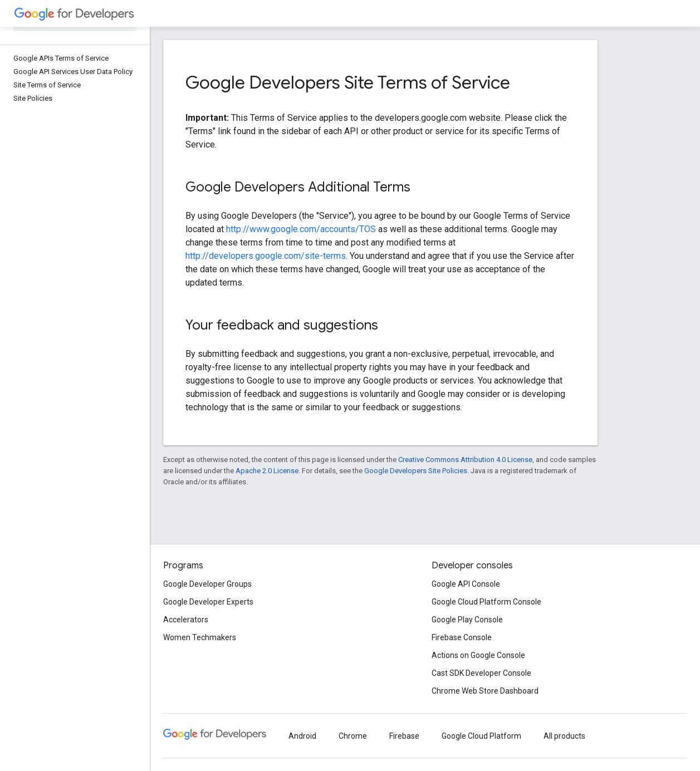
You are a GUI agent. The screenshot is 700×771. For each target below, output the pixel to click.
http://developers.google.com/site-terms (266, 256)
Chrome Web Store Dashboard (485, 691)
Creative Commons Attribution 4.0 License (465, 460)
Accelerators (186, 620)
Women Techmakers (200, 637)
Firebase (404, 736)
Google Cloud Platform (481, 736)
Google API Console (466, 584)
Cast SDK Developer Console (481, 673)
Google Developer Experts (208, 602)
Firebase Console (462, 637)
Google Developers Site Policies (416, 471)
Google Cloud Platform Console (486, 602)
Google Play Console (467, 620)
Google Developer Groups (207, 584)
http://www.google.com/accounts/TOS (301, 229)
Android (302, 736)
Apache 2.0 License (267, 471)
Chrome (353, 736)
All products (564, 736)
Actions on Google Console (478, 655)
